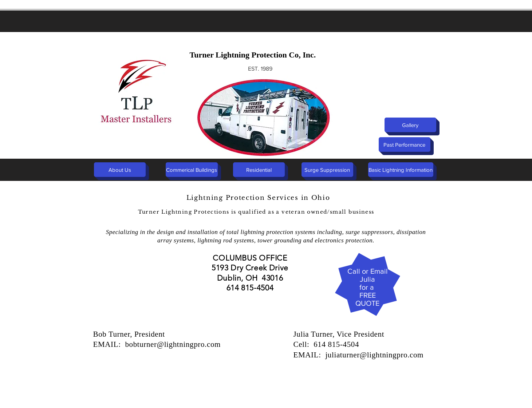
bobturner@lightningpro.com (173, 344)
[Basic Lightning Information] (401, 170)
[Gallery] (410, 125)
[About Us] (120, 170)
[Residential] (259, 170)
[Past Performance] (405, 144)
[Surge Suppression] (327, 170)
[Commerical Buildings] (192, 170)
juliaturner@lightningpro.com (374, 355)
